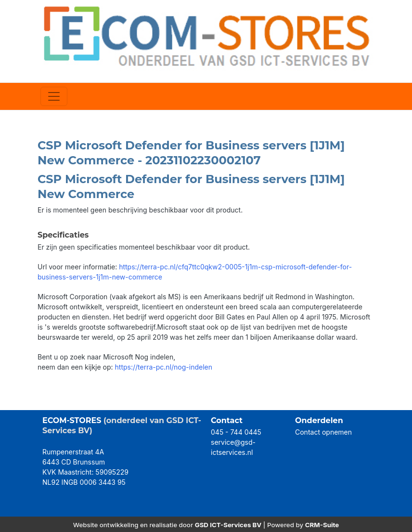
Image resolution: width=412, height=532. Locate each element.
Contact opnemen (323, 432)
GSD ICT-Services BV (228, 525)
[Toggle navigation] (54, 96)
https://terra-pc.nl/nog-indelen (164, 367)
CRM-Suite (322, 525)
